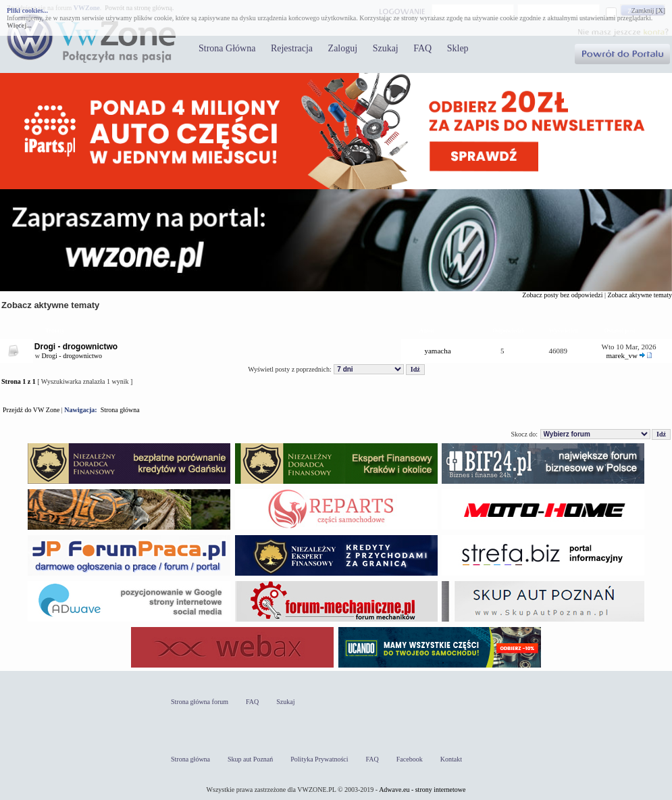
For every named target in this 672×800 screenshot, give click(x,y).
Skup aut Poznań (250, 759)
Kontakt (451, 759)
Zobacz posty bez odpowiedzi (562, 295)
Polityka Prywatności (319, 759)
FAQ (422, 48)
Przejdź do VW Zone (31, 410)
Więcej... (19, 25)
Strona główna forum (200, 702)
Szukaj (386, 48)
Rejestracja (292, 48)
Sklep (458, 48)
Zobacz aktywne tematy (640, 295)
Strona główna (120, 410)
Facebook (410, 759)
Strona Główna (227, 48)
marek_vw (621, 355)
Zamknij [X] (648, 10)
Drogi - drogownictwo (76, 347)
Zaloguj (343, 48)
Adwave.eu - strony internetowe (422, 790)
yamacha (437, 351)
